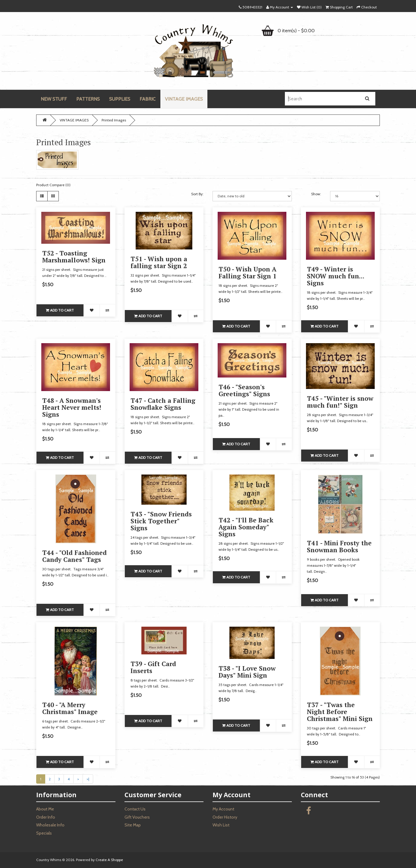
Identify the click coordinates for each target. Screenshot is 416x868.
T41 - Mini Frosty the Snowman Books (339, 546)
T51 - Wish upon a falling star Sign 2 (159, 262)
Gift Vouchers (137, 817)
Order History (225, 817)
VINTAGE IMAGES (184, 99)
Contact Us (135, 809)
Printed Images (114, 120)
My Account (223, 809)
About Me (45, 809)
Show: (316, 194)
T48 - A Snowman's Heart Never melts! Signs (72, 407)
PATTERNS (88, 99)
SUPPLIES (120, 99)
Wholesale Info (50, 825)
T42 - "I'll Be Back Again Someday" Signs (246, 527)
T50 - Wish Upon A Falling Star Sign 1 (247, 273)
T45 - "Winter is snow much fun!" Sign (340, 402)
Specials (44, 833)
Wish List (221, 825)
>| (88, 779)
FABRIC (148, 99)
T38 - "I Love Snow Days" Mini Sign (247, 672)
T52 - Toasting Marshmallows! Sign (74, 257)
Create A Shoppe (109, 860)
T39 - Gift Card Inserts (153, 667)
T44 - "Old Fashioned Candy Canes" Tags (74, 556)
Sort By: (197, 194)
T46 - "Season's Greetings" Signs (244, 390)
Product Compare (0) (53, 185)
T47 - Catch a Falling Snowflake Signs (163, 404)
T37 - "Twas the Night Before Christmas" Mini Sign (340, 712)
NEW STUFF (54, 99)
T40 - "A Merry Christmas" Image (70, 708)
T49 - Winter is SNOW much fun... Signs (336, 276)
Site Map (133, 825)
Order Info (46, 817)
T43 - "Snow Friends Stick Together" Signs (161, 521)
